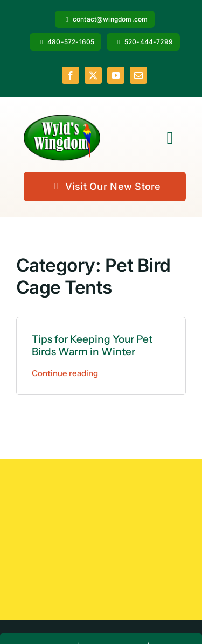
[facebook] (71, 75)
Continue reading (65, 373)
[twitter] (93, 75)
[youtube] (116, 75)
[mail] (138, 75)
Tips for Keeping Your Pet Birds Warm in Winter (92, 345)
